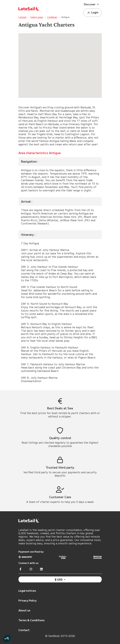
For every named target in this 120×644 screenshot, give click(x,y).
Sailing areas (37, 17)
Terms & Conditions (31, 620)
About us (24, 610)
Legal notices (27, 591)
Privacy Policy (27, 600)
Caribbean (52, 17)
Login (93, 13)
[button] (92, 4)
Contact (24, 630)
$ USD (59, 579)
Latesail (22, 17)
